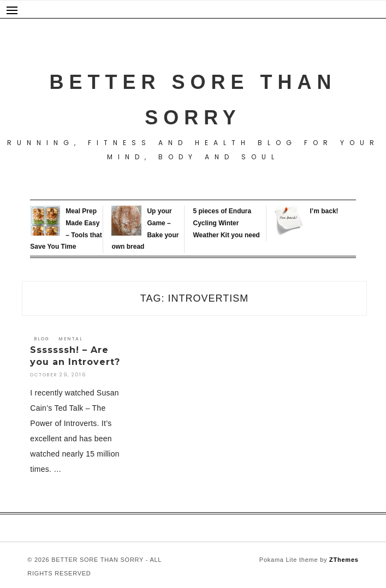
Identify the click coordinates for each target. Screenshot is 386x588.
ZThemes (344, 560)
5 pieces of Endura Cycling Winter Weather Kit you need (226, 223)
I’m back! (324, 211)
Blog (41, 339)
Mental (70, 339)
